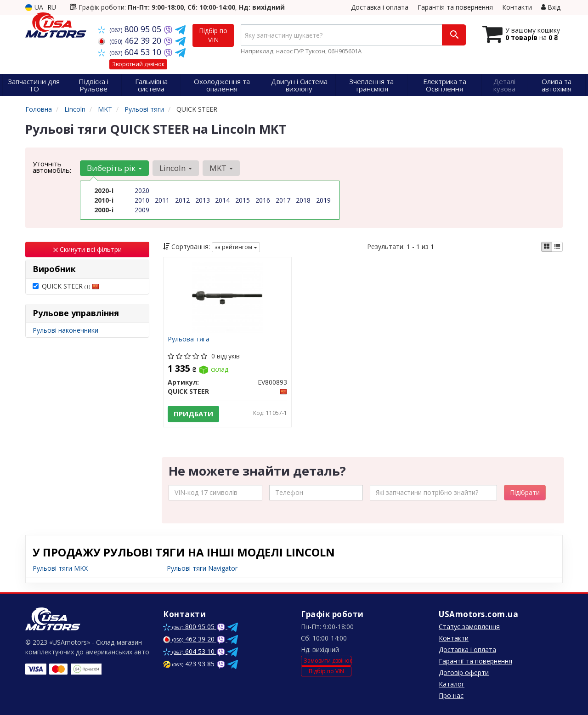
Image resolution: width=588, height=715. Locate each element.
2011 (162, 200)
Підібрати (525, 492)
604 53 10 (131, 52)
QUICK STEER (66, 286)
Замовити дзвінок (328, 661)
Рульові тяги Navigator (202, 568)
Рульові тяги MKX (60, 568)
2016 (263, 200)
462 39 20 (131, 40)
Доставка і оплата (380, 7)
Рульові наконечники (65, 330)
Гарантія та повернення (455, 7)
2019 (323, 200)
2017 (283, 200)
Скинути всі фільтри (88, 249)
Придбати (194, 414)
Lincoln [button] (176, 168)
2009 (142, 210)
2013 (203, 200)
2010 (142, 200)
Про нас (451, 695)
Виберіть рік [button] (114, 168)
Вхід (551, 7)
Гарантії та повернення (475, 661)
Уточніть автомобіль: (52, 167)
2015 (243, 200)
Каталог (452, 684)
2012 (182, 200)
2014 (222, 200)
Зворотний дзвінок (138, 64)
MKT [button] (221, 168)
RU (52, 7)
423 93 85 (189, 664)
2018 (303, 200)
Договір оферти (464, 672)
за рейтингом (236, 247)
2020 (142, 190)
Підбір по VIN (213, 35)
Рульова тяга (189, 339)
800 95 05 (131, 29)
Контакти (517, 7)
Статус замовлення (469, 627)
